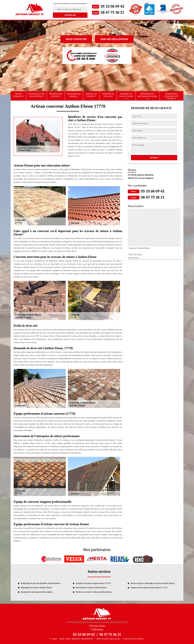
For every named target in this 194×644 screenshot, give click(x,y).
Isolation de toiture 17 (91, 95)
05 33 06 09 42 (112, 6)
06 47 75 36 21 (112, 12)
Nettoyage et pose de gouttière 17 (37, 95)
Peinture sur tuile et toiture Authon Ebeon (94, 592)
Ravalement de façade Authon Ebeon (37, 592)
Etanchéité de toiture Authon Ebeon (91, 588)
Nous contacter (76, 39)
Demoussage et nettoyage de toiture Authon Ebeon (153, 583)
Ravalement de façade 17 (74, 95)
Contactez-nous (134, 639)
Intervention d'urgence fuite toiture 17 (171, 96)
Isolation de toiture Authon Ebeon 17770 (93, 583)
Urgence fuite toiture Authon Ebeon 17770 (149, 588)
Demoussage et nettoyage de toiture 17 (147, 96)
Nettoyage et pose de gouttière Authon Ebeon (41, 583)
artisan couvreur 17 (18, 95)
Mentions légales (109, 639)
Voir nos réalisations (114, 39)
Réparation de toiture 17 (56, 95)
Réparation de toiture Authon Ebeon (37, 588)
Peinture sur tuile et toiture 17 (126, 96)
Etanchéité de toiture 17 (108, 95)
